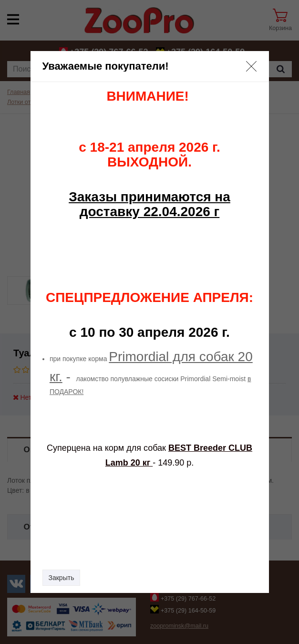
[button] (251, 66)
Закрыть (62, 578)
